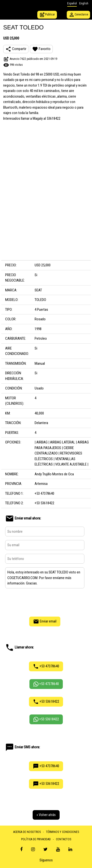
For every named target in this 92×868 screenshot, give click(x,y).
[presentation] (45, 602)
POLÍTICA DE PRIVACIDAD (36, 839)
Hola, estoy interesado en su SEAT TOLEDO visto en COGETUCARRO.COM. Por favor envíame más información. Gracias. (45, 578)
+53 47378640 (46, 666)
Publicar (47, 15)
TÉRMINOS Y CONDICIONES (62, 832)
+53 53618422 (46, 702)
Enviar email (45, 622)
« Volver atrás (46, 815)
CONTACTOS (64, 839)
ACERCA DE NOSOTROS (27, 832)
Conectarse (78, 15)
